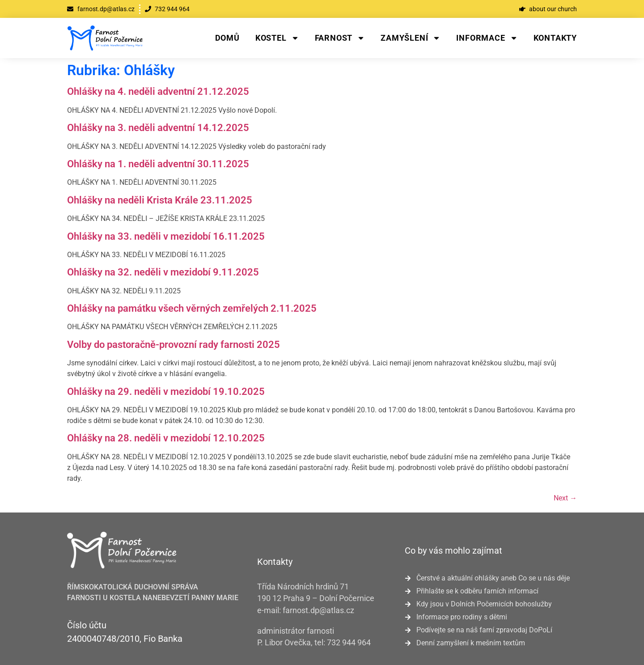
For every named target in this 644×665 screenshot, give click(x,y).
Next (565, 498)
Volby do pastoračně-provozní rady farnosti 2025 (174, 345)
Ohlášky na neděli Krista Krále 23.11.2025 (160, 200)
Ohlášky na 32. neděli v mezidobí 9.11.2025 (163, 272)
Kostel (277, 38)
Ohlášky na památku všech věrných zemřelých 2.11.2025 (192, 308)
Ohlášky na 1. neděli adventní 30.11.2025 (158, 164)
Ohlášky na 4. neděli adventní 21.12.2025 (158, 91)
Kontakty (555, 38)
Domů (227, 38)
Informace (487, 38)
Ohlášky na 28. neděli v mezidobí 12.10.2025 (166, 438)
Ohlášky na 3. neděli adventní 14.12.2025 (158, 128)
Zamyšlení (411, 38)
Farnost (340, 38)
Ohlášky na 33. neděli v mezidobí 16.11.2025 (166, 236)
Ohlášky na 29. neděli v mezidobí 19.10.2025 (166, 392)
